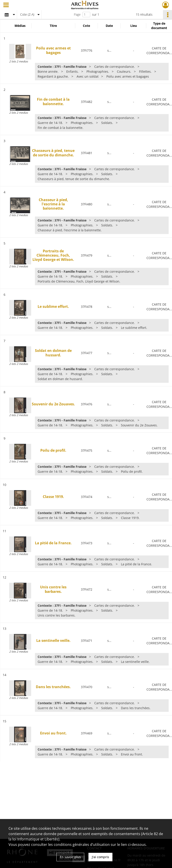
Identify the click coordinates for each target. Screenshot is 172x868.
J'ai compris (100, 857)
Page (77, 14)
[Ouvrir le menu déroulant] (6, 5)
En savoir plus (70, 857)
